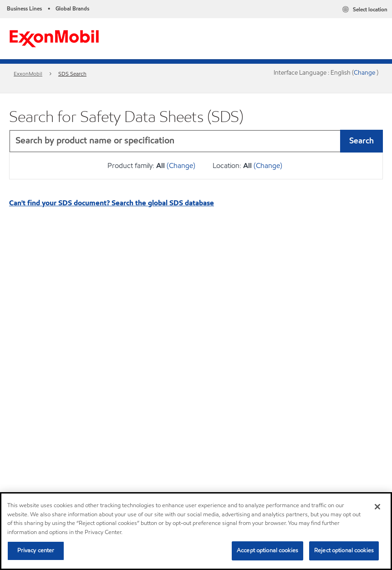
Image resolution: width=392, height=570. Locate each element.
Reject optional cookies (344, 550)
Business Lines (24, 8)
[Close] (377, 507)
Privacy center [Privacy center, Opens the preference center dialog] (36, 550)
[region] (196, 531)
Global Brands (72, 8)
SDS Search (72, 74)
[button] (374, 141)
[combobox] (196, 141)
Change (365, 73)
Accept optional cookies (267, 550)
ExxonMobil (28, 74)
